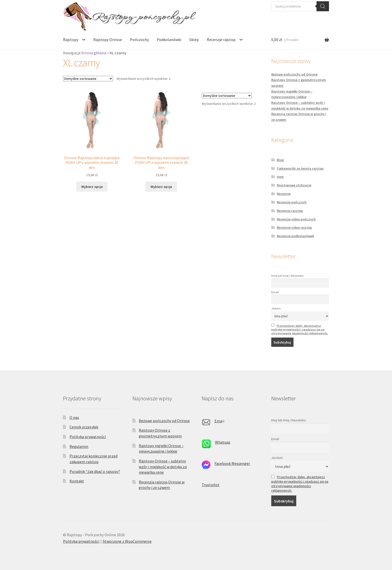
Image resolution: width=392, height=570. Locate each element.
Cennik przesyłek (84, 427)
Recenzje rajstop (221, 40)
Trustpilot (211, 485)
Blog (280, 160)
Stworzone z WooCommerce (127, 541)
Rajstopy (71, 40)
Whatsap (223, 442)
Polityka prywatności (88, 437)
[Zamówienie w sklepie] (88, 79)
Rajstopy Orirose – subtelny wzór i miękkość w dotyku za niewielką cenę (163, 467)
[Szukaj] (323, 6)
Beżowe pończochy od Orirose (294, 74)
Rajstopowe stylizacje (294, 185)
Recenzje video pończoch (296, 219)
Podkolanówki (169, 40)
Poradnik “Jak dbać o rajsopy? (95, 471)
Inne (280, 177)
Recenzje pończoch (292, 202)
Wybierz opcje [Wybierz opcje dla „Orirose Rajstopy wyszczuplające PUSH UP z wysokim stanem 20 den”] (92, 187)
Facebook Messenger (232, 463)
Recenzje (284, 194)
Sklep (194, 40)
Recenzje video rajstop (294, 227)
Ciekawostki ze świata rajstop (300, 168)
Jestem (276, 308)
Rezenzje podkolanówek (295, 236)
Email (275, 292)
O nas (74, 417)
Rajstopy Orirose (108, 40)
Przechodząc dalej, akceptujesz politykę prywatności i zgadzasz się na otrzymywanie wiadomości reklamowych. (300, 329)
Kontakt (77, 481)
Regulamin (79, 446)
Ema (218, 421)
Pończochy (139, 40)
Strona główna (94, 53)
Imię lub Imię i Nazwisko (287, 276)
